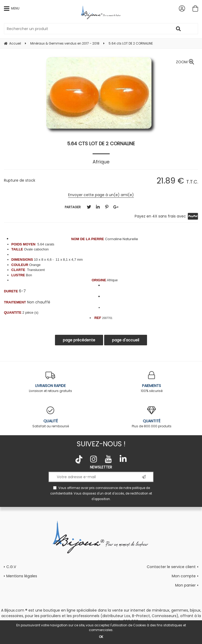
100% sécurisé (151, 382)
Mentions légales (22, 576)
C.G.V (11, 567)
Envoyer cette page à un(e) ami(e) (101, 195)
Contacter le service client (171, 567)
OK (101, 637)
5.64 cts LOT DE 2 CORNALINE (101, 144)
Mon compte (184, 576)
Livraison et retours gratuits (50, 382)
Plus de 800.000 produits (151, 417)
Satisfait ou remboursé (50, 417)
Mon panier (185, 585)
